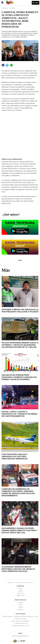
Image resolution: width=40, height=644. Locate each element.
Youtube (20, 607)
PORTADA (5, 8)
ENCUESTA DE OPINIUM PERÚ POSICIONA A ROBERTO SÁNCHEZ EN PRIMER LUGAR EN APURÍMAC (19, 377)
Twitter (20, 605)
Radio (20, 260)
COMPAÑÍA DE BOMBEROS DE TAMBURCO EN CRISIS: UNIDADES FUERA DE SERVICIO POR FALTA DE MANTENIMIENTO (18, 492)
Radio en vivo (20, 596)
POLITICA (12, 8)
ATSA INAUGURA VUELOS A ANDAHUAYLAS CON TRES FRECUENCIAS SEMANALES (15, 456)
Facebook (20, 603)
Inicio (20, 589)
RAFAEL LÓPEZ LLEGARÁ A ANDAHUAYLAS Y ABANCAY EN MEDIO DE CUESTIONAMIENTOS (19, 414)
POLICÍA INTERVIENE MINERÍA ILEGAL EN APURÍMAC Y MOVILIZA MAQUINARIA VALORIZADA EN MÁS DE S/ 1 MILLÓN (21, 345)
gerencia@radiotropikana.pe (20, 636)
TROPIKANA (10, 583)
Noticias (20, 591)
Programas (20, 593)
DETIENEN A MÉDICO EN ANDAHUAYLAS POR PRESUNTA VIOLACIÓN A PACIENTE (20, 311)
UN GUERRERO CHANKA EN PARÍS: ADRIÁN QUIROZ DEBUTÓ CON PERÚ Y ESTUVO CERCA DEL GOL (20, 530)
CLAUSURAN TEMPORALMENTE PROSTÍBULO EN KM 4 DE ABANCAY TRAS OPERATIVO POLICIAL (18, 569)
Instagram (20, 609)
